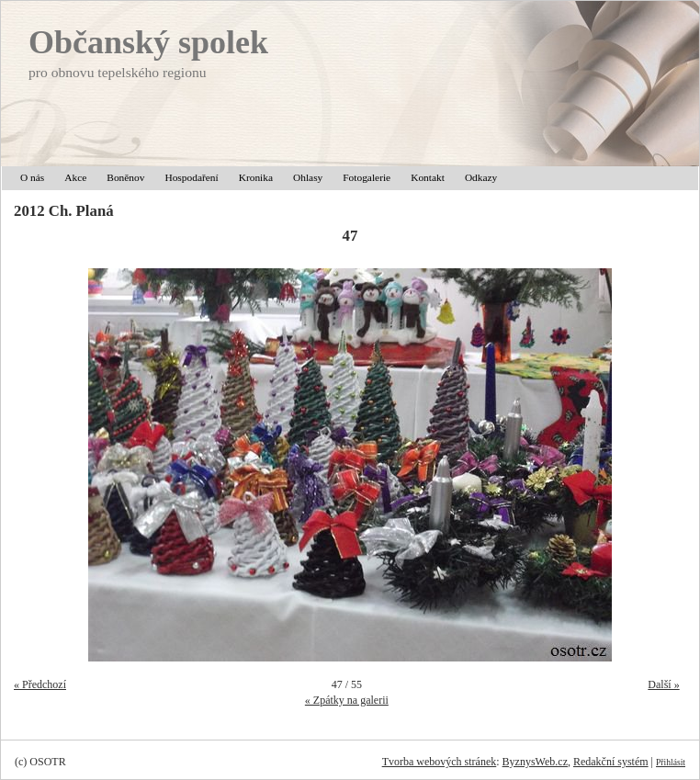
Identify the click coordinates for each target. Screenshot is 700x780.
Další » (663, 684)
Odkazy (481, 177)
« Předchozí (40, 684)
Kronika (256, 177)
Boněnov (125, 177)
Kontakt (428, 177)
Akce (75, 177)
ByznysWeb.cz (535, 762)
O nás (32, 177)
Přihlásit (671, 762)
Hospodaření (191, 177)
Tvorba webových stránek (440, 762)
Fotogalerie (367, 177)
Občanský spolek (148, 42)
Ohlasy (308, 177)
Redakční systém (611, 762)
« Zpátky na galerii (347, 700)
